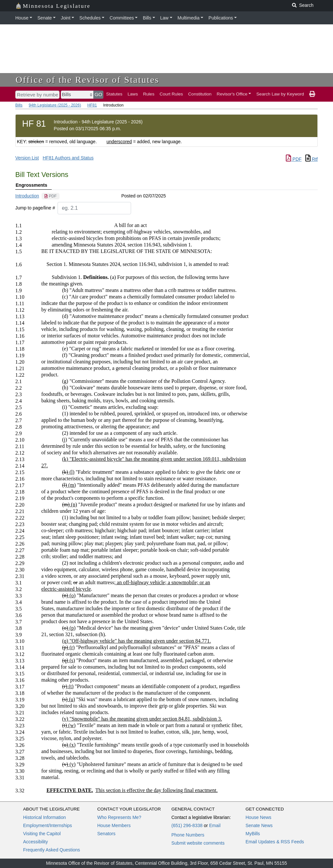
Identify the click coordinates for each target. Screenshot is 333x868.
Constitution (200, 94)
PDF (294, 159)
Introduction (27, 196)
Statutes (114, 94)
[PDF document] (51, 196)
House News (258, 817)
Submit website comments (198, 843)
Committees (122, 18)
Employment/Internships (47, 825)
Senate (45, 18)
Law (165, 18)
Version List (27, 158)
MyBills (253, 834)
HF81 (92, 105)
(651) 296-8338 (187, 825)
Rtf (312, 159)
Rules (149, 94)
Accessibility (35, 842)
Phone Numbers (188, 835)
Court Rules (171, 94)
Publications (221, 18)
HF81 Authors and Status (68, 158)
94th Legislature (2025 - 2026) (55, 105)
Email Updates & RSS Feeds (275, 842)
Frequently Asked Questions (52, 850)
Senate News (259, 825)
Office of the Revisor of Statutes (87, 80)
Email (215, 825)
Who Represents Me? (119, 817)
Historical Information (45, 817)
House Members (114, 825)
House (22, 18)
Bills (147, 18)
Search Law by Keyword (280, 94)
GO (99, 94)
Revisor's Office (232, 94)
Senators (106, 834)
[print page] (312, 94)
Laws (133, 94)
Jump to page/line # (35, 208)
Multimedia (189, 18)
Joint (66, 18)
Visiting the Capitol (42, 834)
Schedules (90, 18)
